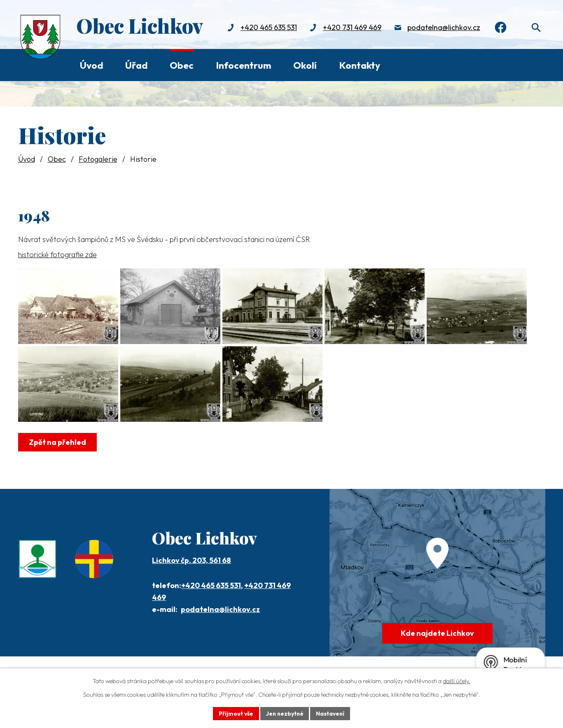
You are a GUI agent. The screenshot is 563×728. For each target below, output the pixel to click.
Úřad (137, 65)
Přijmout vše (235, 713)
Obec (182, 65)
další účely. (457, 681)
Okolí (305, 65)
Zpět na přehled (58, 455)
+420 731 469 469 (350, 28)
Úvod (92, 65)
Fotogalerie (98, 159)
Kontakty (360, 65)
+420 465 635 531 (267, 28)
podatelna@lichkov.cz (442, 28)
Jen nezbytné (285, 713)
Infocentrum (244, 65)
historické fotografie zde (57, 255)
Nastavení (331, 713)
